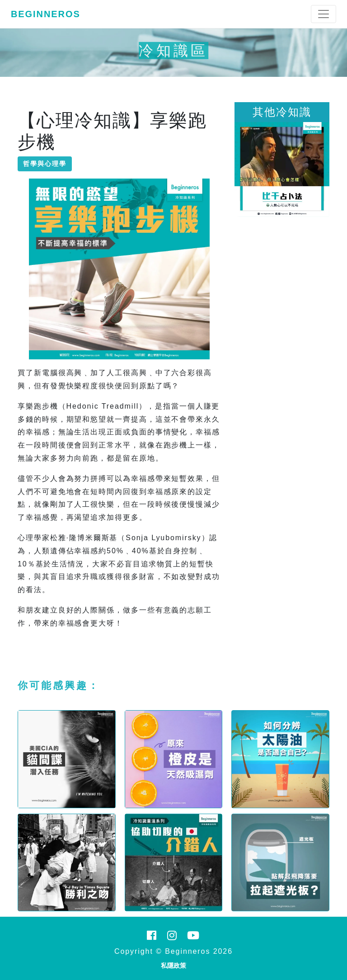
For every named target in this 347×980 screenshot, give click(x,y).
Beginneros (46, 14)
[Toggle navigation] (324, 14)
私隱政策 (173, 966)
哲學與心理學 (45, 164)
